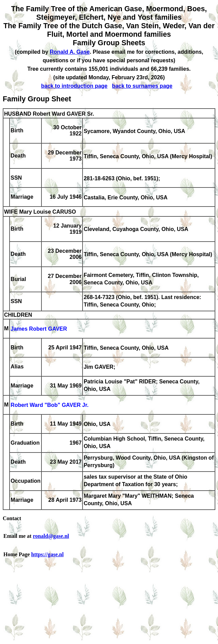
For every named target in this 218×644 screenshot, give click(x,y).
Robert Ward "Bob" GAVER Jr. (49, 405)
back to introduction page (74, 86)
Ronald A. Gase (70, 52)
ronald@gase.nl (51, 536)
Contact (12, 518)
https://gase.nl (48, 554)
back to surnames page (142, 86)
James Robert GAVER (39, 329)
